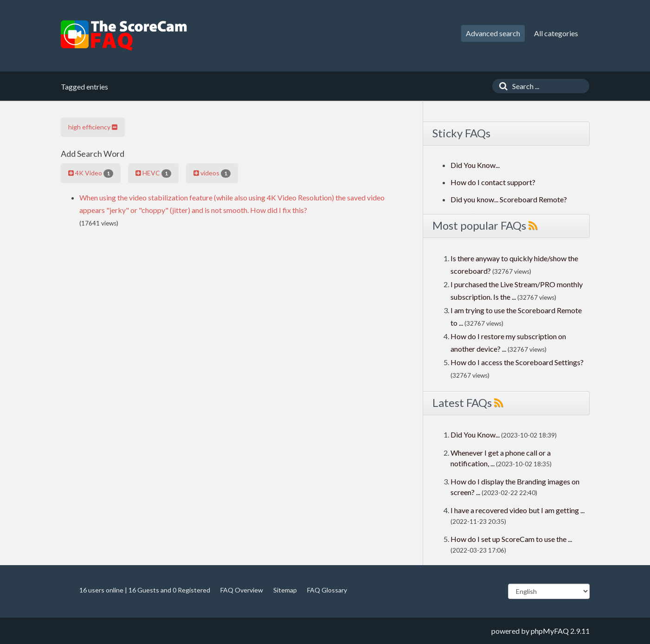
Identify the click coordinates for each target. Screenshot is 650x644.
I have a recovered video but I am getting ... (518, 510)
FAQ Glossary (327, 590)
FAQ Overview (242, 590)
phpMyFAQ (550, 631)
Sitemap (285, 590)
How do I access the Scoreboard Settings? (517, 362)
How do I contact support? (493, 182)
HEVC (153, 173)
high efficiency (93, 127)
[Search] (501, 86)
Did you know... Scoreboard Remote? (509, 199)
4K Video (91, 173)
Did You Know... (475, 165)
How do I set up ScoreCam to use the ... (511, 539)
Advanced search (493, 33)
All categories (556, 33)
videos (212, 173)
